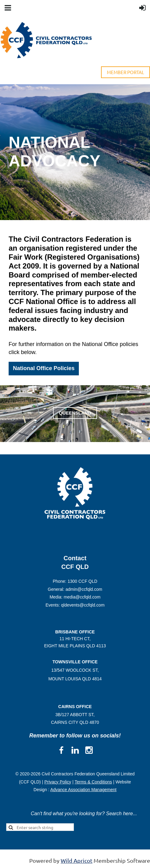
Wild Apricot (77, 860)
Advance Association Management (83, 790)
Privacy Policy (58, 782)
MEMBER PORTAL (126, 72)
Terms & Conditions (93, 782)
